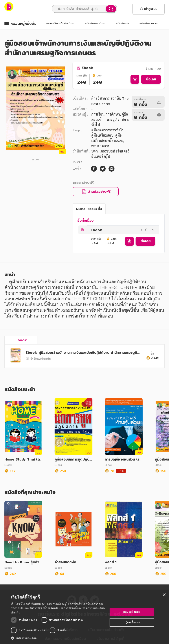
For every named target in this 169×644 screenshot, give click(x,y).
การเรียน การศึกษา (106, 114)
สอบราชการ (100, 146)
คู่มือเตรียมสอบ (102, 135)
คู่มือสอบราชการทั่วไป (108, 130)
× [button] (164, 595)
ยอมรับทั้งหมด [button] (132, 612)
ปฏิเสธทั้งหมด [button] (132, 622)
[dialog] (84, 617)
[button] (58, 638)
